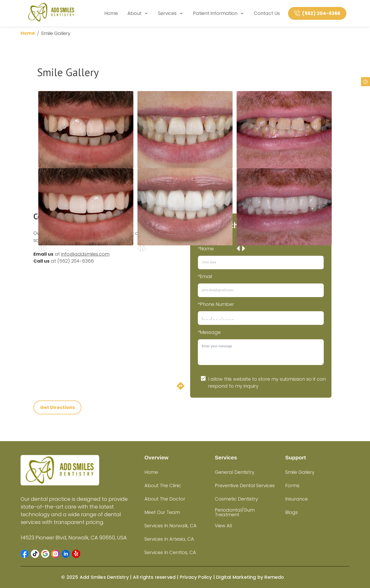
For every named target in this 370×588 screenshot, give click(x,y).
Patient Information (219, 13)
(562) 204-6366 (321, 13)
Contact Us (267, 13)
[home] (51, 13)
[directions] (181, 389)
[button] (25, 554)
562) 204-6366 (77, 261)
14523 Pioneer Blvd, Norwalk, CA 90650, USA (74, 538)
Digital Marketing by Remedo (250, 577)
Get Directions (57, 407)
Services (171, 13)
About (138, 13)
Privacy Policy (196, 577)
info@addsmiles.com (85, 254)
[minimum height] (261, 352)
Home (111, 13)
